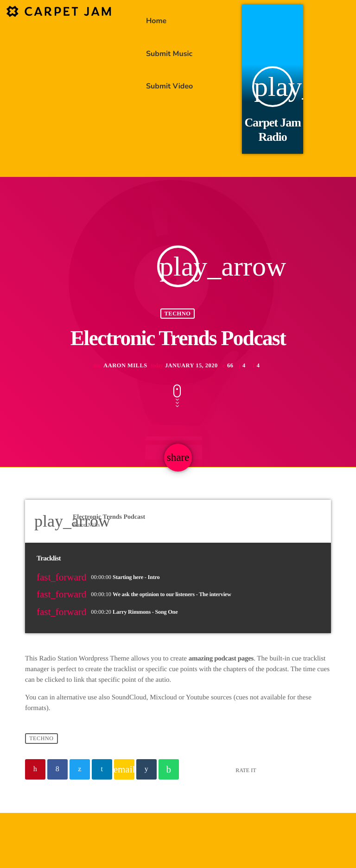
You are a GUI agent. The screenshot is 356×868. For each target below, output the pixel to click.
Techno (178, 328)
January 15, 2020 (185, 381)
